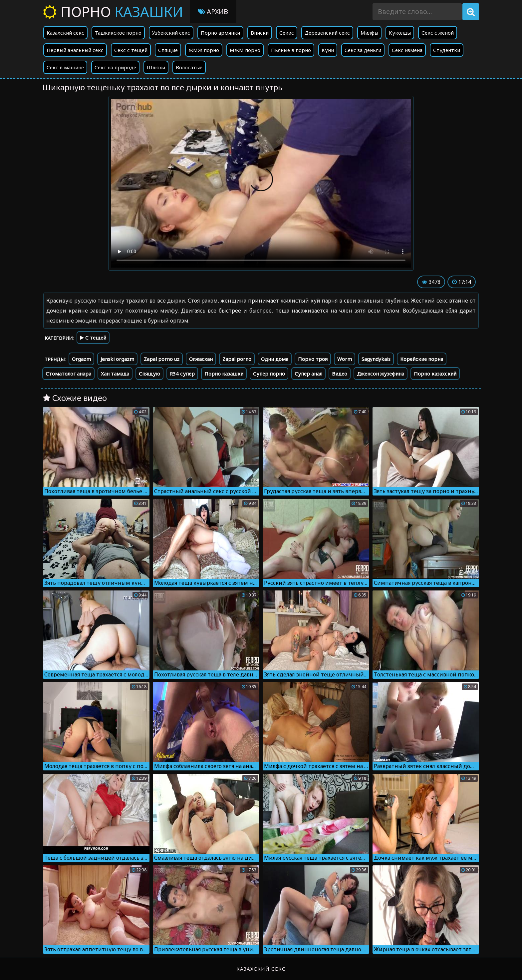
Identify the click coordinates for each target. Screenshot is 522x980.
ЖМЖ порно (204, 50)
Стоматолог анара (68, 374)
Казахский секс (65, 33)
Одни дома (275, 359)
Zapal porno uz (162, 359)
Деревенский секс (327, 33)
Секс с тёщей (131, 50)
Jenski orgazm (117, 359)
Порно (113, 11)
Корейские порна (422, 359)
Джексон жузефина (381, 374)
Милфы (369, 33)
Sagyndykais (376, 359)
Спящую (149, 374)
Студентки (447, 50)
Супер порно (269, 374)
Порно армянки (220, 33)
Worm (345, 359)
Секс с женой (438, 33)
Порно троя (313, 359)
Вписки (260, 33)
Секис (287, 33)
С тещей (93, 338)
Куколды (400, 33)
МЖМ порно (245, 50)
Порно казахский (435, 374)
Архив (213, 11)
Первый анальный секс (75, 50)
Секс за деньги (363, 50)
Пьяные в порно (291, 50)
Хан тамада (115, 374)
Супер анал (308, 374)
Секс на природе (115, 67)
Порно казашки (224, 374)
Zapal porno (237, 359)
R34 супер (182, 374)
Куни (328, 50)
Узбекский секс (171, 33)
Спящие (168, 50)
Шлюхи (156, 67)
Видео (340, 374)
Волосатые (189, 67)
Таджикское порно (118, 33)
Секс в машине (65, 67)
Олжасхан (201, 359)
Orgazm (81, 359)
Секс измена (407, 50)
